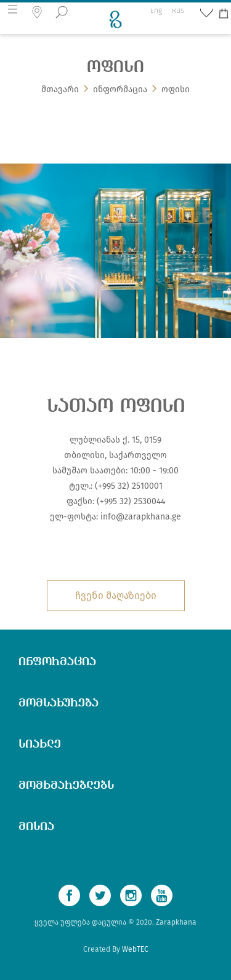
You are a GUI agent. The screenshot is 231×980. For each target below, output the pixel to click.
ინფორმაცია (120, 90)
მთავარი (60, 90)
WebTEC (135, 949)
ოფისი (176, 90)
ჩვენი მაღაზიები (116, 595)
